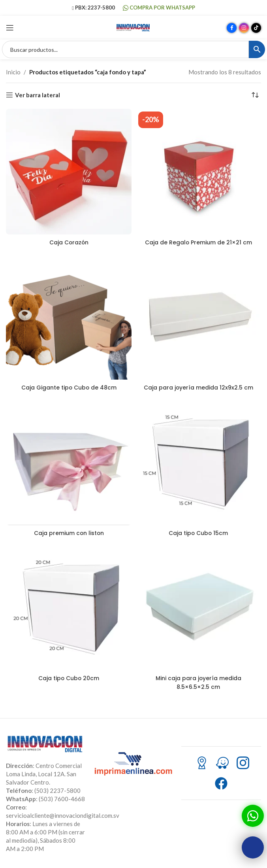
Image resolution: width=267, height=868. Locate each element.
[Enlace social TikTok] (256, 28)
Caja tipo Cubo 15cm (198, 532)
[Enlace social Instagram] (244, 28)
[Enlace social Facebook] (232, 28)
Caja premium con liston (69, 532)
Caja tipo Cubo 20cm (69, 678)
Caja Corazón (69, 242)
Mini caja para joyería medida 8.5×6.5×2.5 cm (198, 682)
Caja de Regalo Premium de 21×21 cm (198, 242)
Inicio (13, 72)
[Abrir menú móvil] (10, 28)
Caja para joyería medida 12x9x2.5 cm (198, 387)
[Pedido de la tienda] (255, 95)
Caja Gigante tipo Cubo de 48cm (69, 387)
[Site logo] (133, 27)
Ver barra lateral (38, 95)
